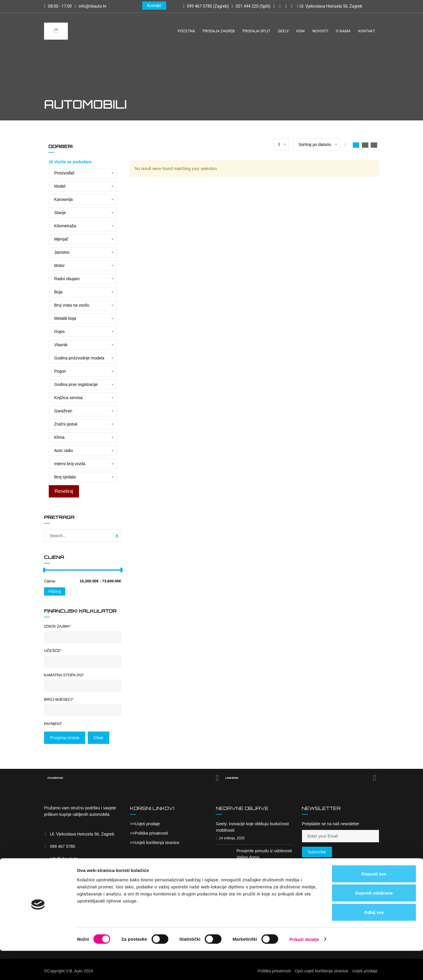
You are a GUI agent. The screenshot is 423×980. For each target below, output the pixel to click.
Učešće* (53, 651)
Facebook (134, 778)
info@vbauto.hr (93, 6)
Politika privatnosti (151, 833)
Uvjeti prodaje (147, 824)
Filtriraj (55, 591)
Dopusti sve (374, 903)
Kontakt (154, 6)
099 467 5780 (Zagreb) (206, 6)
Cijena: (50, 581)
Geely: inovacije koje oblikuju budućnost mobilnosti (252, 827)
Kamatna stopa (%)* (64, 675)
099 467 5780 (63, 846)
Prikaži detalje (304, 968)
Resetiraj (64, 491)
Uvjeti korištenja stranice (157, 843)
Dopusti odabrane (374, 922)
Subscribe (317, 852)
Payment (53, 724)
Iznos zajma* (57, 626)
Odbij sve (374, 941)
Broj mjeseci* (59, 699)
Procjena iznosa (65, 738)
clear (99, 738)
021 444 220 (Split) (251, 6)
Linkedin (301, 778)
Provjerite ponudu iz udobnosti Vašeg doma (264, 854)
